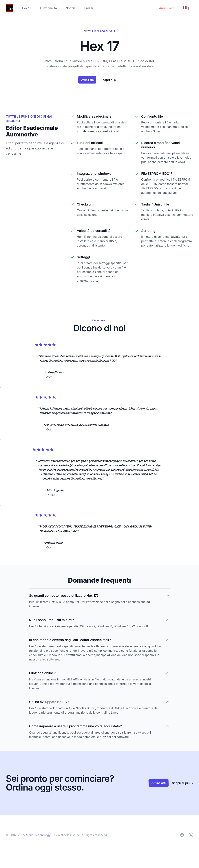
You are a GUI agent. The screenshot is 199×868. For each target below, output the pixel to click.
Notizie (71, 8)
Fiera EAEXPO (104, 31)
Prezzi (89, 8)
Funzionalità (48, 8)
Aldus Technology (39, 835)
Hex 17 (27, 8)
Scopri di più (111, 80)
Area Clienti (167, 8)
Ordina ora (87, 80)
